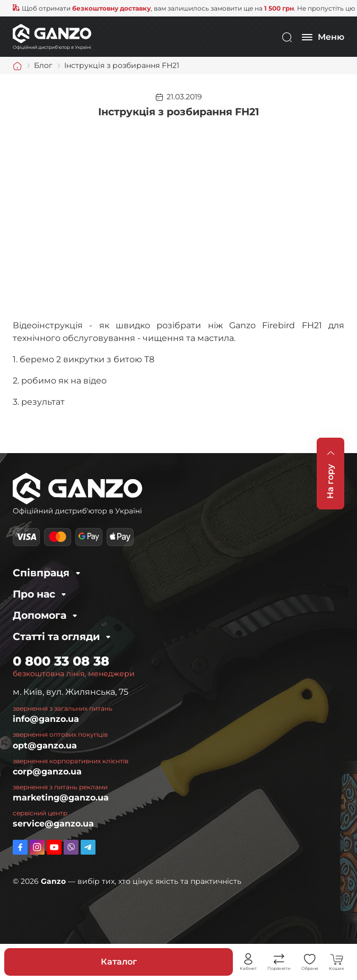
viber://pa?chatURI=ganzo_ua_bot (71, 847)
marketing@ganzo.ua (61, 798)
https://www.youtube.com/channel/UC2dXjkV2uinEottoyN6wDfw (54, 847)
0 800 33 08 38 (61, 661)
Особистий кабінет (248, 959)
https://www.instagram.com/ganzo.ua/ (37, 847)
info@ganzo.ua (46, 719)
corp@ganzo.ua (47, 772)
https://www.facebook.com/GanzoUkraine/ (20, 847)
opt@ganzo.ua (45, 745)
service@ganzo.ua (53, 824)
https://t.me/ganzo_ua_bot (88, 847)
